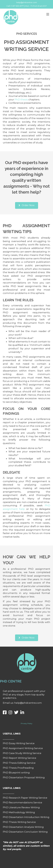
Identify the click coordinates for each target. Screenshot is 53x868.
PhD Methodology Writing (19, 812)
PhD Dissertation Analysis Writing (23, 827)
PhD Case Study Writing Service (22, 753)
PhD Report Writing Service (20, 758)
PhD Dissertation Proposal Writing (24, 777)
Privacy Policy (27, 723)
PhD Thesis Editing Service (19, 763)
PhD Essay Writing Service (19, 743)
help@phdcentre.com (27, 2)
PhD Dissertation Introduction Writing (26, 817)
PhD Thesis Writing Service (19, 822)
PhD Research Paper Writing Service (25, 798)
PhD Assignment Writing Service (23, 748)
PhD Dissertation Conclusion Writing (25, 832)
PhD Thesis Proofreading (18, 768)
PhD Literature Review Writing (21, 807)
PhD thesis (21, 100)
